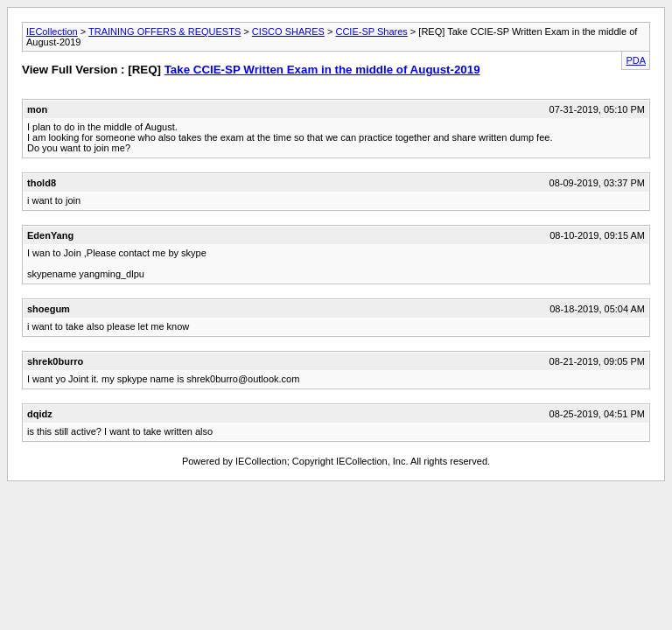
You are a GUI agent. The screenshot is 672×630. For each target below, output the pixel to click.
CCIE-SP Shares (371, 31)
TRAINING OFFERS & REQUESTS (164, 31)
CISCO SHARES (288, 31)
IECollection (52, 31)
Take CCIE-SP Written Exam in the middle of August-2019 (322, 70)
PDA (636, 60)
